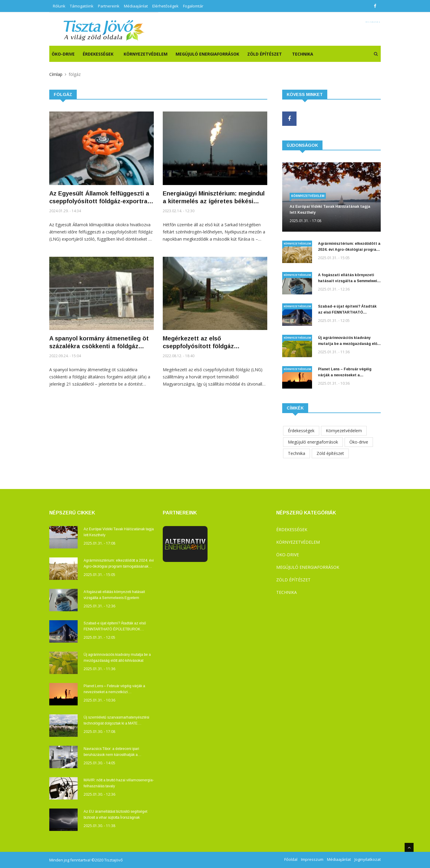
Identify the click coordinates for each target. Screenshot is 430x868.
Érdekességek (98, 54)
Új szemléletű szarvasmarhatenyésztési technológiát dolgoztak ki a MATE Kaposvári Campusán (116, 721)
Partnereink (109, 6)
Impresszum (312, 859)
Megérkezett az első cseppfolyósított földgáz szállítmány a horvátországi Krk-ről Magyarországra (213, 343)
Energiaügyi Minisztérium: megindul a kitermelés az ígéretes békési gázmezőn (214, 198)
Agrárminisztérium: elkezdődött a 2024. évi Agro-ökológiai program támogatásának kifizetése (349, 247)
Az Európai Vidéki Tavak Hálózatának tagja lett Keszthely (330, 210)
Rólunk (59, 6)
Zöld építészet (265, 54)
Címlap (56, 74)
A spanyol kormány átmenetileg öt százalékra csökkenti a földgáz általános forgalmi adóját (99, 343)
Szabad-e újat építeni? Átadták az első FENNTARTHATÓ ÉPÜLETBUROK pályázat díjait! (347, 310)
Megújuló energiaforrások (207, 54)
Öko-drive (359, 442)
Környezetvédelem (146, 54)
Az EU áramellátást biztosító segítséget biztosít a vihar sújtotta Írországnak (115, 814)
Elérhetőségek (165, 6)
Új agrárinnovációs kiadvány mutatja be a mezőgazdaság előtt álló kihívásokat (349, 341)
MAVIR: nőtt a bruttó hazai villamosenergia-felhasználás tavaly (119, 783)
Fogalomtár (193, 6)
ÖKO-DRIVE (63, 54)
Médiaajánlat (136, 6)
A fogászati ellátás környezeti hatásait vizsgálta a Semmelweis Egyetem (349, 278)
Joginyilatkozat (368, 859)
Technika (303, 54)
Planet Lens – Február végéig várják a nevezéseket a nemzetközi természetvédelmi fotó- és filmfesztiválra (346, 373)
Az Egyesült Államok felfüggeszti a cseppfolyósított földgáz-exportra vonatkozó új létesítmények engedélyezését (99, 198)
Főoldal (291, 859)
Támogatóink (82, 6)
